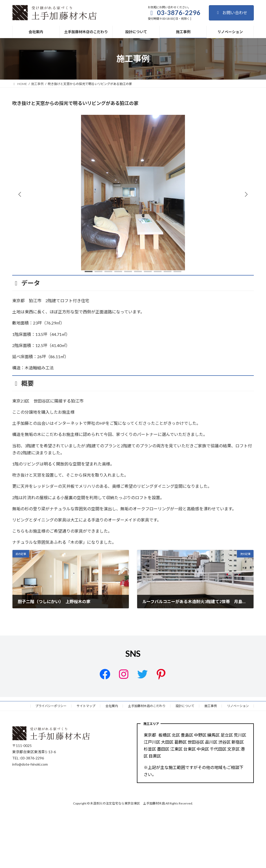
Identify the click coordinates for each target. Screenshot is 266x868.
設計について (185, 706)
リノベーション (238, 706)
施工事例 (211, 706)
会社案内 (112, 706)
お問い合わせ (231, 13)
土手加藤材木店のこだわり (147, 706)
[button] (246, 194)
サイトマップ (86, 706)
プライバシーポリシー (51, 706)
